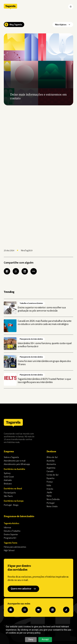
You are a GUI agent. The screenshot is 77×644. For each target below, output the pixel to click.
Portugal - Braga (11, 505)
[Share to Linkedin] (25, 271)
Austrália (51, 461)
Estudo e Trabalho (12, 531)
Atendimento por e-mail (15, 461)
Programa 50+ (10, 538)
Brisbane (8, 484)
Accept (45, 639)
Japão (49, 492)
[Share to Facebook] (7, 271)
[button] (34, 271)
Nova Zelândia (53, 499)
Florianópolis (10, 493)
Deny (31, 639)
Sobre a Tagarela (11, 457)
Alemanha (51, 464)
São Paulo (8, 496)
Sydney (7, 473)
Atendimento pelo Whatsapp (17, 464)
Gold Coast (9, 477)
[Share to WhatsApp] (16, 271)
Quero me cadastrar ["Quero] (23, 589)
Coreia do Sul (53, 475)
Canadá (50, 471)
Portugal (51, 503)
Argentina (51, 468)
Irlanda (50, 489)
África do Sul (52, 457)
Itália (49, 485)
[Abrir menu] (71, 7)
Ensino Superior (11, 534)
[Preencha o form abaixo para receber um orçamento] (38, 176)
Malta (49, 496)
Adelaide (8, 480)
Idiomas (7, 527)
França (50, 482)
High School (9, 550)
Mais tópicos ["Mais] (63, 25)
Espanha (50, 478)
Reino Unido (52, 506)
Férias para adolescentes (15, 547)
